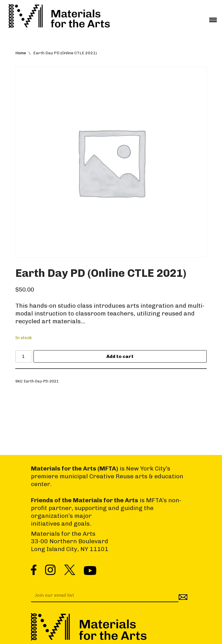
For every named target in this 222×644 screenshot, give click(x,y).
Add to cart (120, 356)
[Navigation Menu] (213, 18)
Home (21, 53)
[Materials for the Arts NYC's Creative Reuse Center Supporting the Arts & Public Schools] (59, 16)
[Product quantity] (24, 356)
